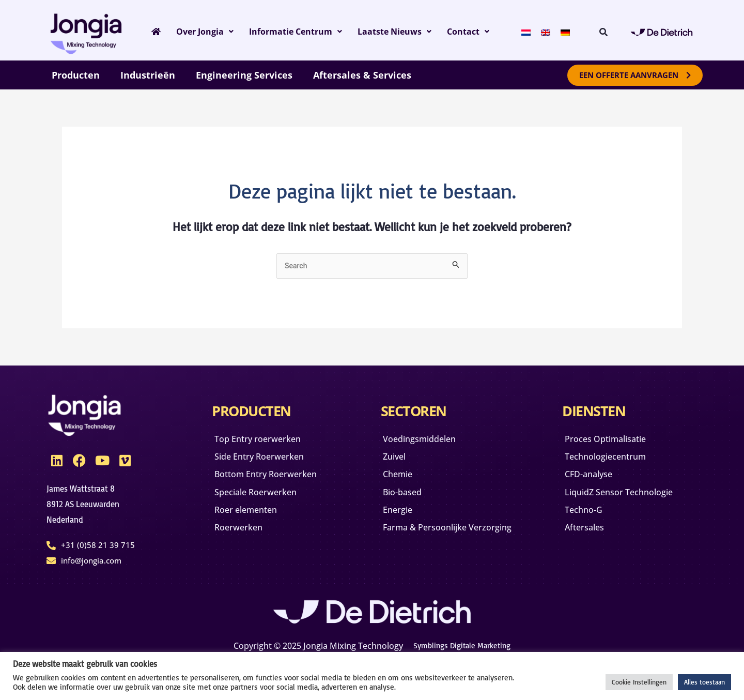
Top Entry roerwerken (265, 441)
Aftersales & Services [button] (362, 75)
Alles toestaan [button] (704, 682)
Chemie (402, 480)
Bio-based (408, 500)
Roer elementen (252, 530)
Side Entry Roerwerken (267, 461)
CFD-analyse (594, 480)
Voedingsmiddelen (427, 441)
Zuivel (399, 461)
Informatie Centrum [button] (299, 32)
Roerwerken (244, 550)
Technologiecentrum (613, 461)
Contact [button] (481, 32)
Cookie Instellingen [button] (639, 682)
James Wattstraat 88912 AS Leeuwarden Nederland (86, 504)
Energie (402, 520)
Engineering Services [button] (244, 75)
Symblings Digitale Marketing (462, 644)
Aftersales (590, 539)
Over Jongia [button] (202, 32)
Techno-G (588, 520)
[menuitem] (535, 31)
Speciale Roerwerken (263, 510)
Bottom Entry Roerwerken (247, 485)
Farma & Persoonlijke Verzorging (433, 544)
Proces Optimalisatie (613, 441)
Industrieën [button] (148, 75)
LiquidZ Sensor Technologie (628, 500)
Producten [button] (76, 75)
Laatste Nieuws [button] (405, 32)
